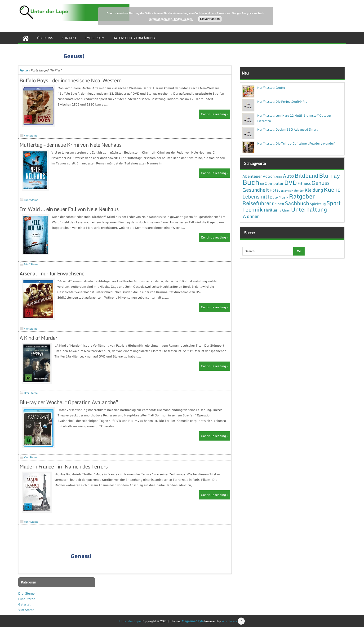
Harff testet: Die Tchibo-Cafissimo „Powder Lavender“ (297, 143)
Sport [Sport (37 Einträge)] (334, 203)
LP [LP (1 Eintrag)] (276, 198)
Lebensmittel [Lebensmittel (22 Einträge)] (258, 196)
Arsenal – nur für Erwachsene (52, 273)
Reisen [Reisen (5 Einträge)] (278, 204)
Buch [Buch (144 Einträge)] (251, 182)
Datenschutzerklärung (134, 38)
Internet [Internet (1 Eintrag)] (286, 191)
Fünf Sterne (31, 200)
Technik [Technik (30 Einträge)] (253, 210)
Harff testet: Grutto (271, 88)
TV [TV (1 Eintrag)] (280, 211)
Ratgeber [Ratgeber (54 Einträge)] (302, 196)
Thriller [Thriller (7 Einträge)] (271, 210)
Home (24, 70)
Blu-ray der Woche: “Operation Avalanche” (69, 402)
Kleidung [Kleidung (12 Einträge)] (314, 190)
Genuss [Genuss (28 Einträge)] (321, 183)
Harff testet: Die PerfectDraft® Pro (282, 102)
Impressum (95, 38)
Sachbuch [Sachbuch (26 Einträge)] (297, 203)
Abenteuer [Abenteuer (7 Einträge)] (252, 176)
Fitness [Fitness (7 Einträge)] (304, 183)
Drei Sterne (31, 393)
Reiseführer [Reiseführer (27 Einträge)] (257, 203)
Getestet (24, 604)
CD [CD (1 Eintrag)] (262, 184)
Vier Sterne (31, 136)
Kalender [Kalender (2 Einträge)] (298, 190)
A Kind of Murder (38, 338)
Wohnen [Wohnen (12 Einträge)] (251, 216)
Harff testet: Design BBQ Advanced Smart (287, 129)
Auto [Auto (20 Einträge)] (288, 176)
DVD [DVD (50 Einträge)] (291, 183)
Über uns (45, 38)
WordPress (229, 621)
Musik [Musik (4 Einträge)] (283, 197)
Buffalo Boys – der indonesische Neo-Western (70, 80)
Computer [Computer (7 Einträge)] (274, 183)
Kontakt (69, 38)
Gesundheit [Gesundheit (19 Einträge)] (256, 190)
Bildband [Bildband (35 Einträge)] (306, 176)
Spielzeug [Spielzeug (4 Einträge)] (318, 204)
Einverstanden (210, 19)
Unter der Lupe (130, 621)
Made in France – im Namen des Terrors (64, 466)
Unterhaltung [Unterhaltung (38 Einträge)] (309, 209)
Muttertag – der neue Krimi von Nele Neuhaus (70, 145)
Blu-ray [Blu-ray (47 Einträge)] (329, 175)
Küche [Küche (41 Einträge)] (332, 189)
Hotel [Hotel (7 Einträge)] (275, 190)
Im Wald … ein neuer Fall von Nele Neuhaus (69, 209)
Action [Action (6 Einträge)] (269, 176)
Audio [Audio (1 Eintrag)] (279, 177)
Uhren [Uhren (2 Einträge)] (286, 210)
